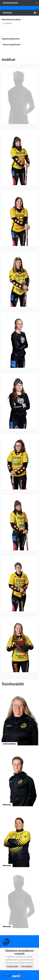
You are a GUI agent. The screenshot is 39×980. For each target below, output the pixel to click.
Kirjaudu (19, 13)
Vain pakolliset (27, 966)
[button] (19, 98)
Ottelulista (7, 31)
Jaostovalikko (21, 3)
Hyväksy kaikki (12, 966)
